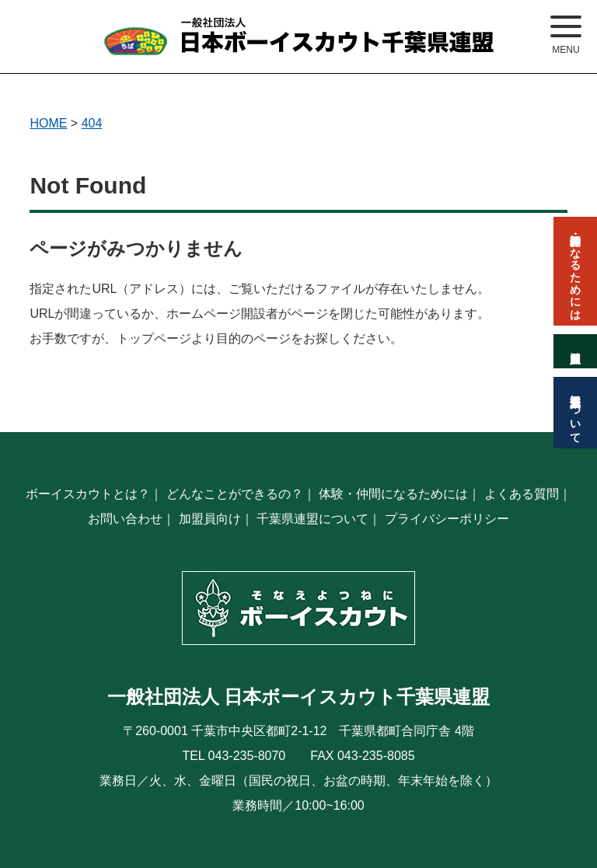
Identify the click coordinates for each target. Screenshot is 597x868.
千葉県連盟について (312, 519)
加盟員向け (210, 519)
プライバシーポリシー (447, 519)
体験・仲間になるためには (393, 494)
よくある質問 (522, 494)
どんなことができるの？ (235, 494)
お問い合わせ (125, 519)
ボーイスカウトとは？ (88, 494)
